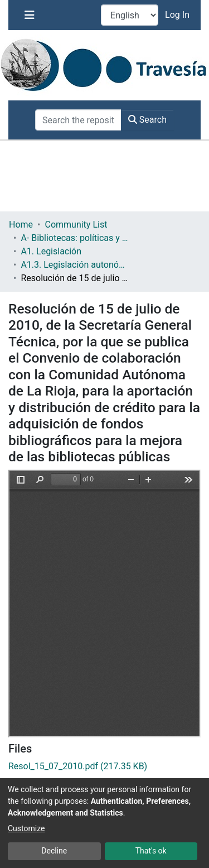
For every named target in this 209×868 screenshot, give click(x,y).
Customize (26, 828)
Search (147, 120)
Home (21, 225)
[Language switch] (130, 15)
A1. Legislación (51, 251)
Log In (178, 15)
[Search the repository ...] (78, 120)
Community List (76, 225)
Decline (54, 851)
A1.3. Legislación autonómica (76, 265)
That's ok (151, 851)
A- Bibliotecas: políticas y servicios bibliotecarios (76, 238)
